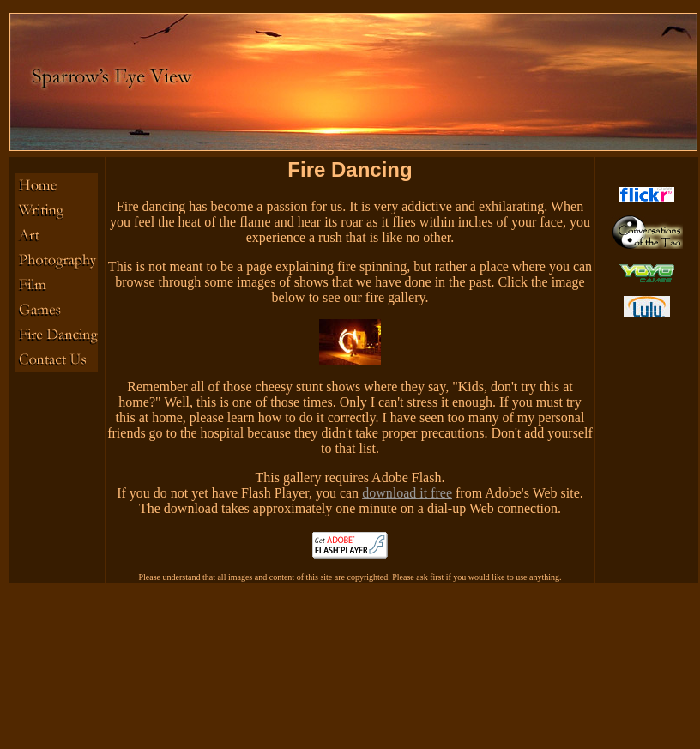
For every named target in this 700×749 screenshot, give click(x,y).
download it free (407, 493)
